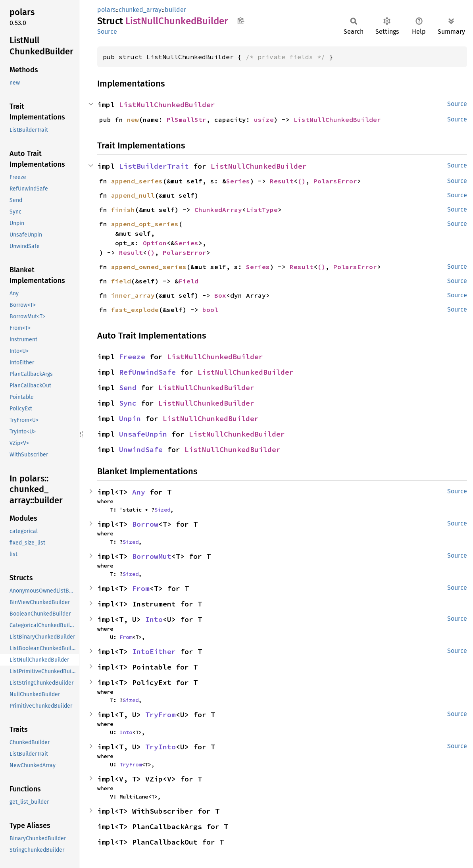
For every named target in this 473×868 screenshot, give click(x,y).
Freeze (132, 357)
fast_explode (135, 310)
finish (123, 210)
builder (175, 10)
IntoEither (154, 651)
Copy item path (241, 21)
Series (238, 181)
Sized (162, 510)
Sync (128, 403)
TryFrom (161, 715)
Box (220, 295)
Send (128, 388)
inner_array (133, 295)
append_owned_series (149, 267)
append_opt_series (145, 224)
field (121, 281)
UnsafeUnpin (143, 434)
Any (139, 492)
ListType (262, 210)
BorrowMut (152, 556)
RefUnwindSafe (147, 372)
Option (155, 243)
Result (282, 181)
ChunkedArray (218, 210)
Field (188, 281)
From (141, 588)
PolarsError (335, 181)
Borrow (145, 524)
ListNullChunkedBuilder (167, 105)
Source (107, 32)
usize (264, 119)
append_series (137, 181)
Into (154, 619)
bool (210, 310)
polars (106, 10)
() (302, 181)
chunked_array (140, 10)
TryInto (161, 747)
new (133, 119)
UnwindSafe (141, 449)
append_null (133, 195)
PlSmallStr (187, 119)
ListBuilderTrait (154, 166)
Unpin (130, 419)
